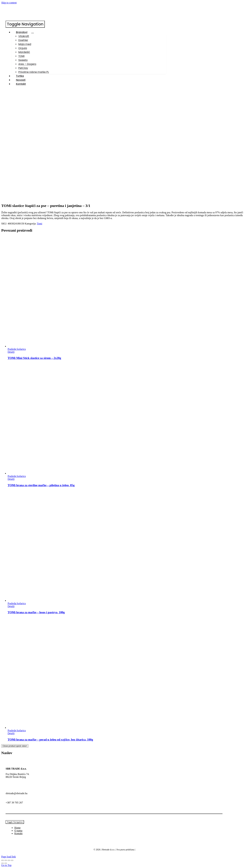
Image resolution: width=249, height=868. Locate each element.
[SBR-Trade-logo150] (17, 19)
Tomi (40, 224)
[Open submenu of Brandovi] (33, 33)
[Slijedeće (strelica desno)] (6, 863)
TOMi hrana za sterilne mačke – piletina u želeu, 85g (41, 485)
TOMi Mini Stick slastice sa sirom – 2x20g (34, 358)
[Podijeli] (9, 860)
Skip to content (9, 3)
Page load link (9, 857)
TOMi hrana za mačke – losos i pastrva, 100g (36, 612)
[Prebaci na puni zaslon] (6, 860)
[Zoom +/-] (3, 860)
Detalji (11, 352)
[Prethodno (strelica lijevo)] (3, 863)
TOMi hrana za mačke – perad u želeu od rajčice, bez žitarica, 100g (50, 740)
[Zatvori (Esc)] (12, 860)
